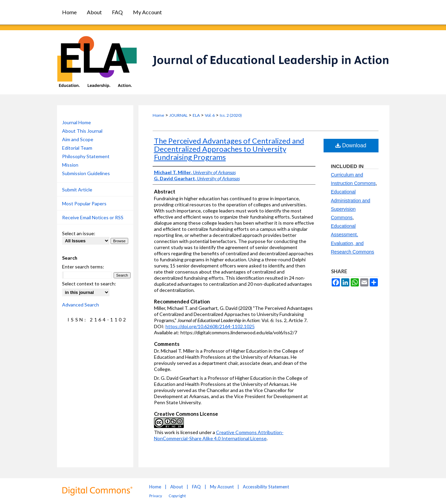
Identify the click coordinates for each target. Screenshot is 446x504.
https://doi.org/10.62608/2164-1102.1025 (210, 326)
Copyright (177, 496)
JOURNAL (178, 115)
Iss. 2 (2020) (231, 115)
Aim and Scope (78, 139)
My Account (222, 487)
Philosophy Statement (86, 156)
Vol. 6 (210, 115)
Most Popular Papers (84, 203)
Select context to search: (89, 284)
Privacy (156, 496)
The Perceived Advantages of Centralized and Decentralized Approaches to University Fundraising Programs (229, 149)
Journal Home (76, 122)
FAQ (196, 487)
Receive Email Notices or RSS (93, 217)
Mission (70, 165)
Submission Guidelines (86, 173)
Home (158, 115)
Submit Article (77, 190)
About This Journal (82, 131)
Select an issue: (79, 233)
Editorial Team (77, 148)
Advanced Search (81, 305)
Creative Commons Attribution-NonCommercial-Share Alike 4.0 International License (219, 435)
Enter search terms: (83, 267)
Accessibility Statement (266, 487)
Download (351, 145)
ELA (196, 115)
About (177, 487)
